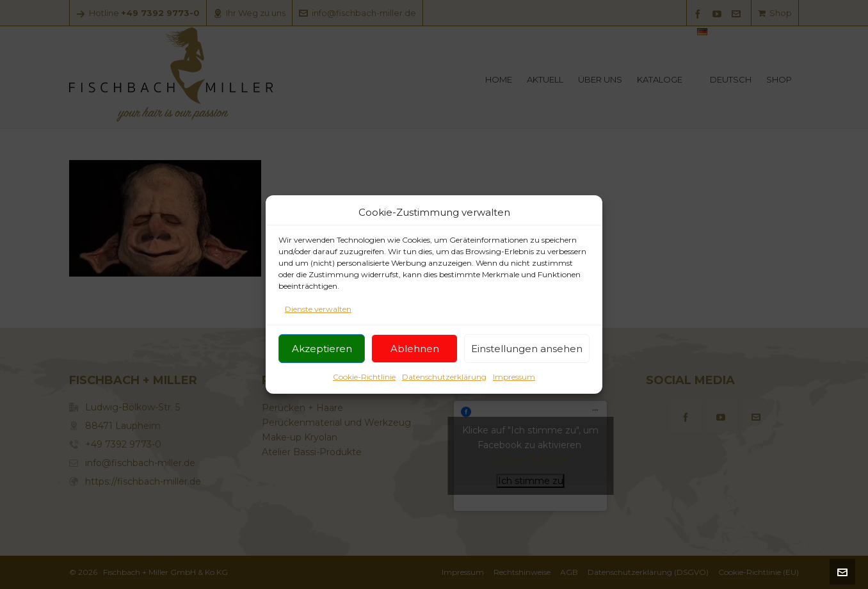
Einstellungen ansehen (527, 351)
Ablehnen (415, 351)
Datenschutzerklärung (444, 380)
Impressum (514, 380)
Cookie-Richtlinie (364, 380)
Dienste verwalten (318, 312)
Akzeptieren (322, 351)
